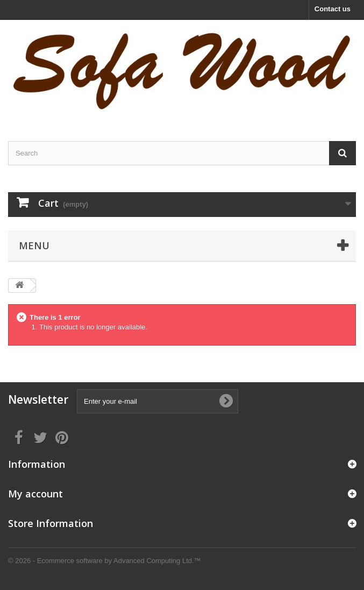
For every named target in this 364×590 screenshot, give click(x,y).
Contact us (333, 9)
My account (35, 494)
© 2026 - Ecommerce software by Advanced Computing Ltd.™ (105, 561)
